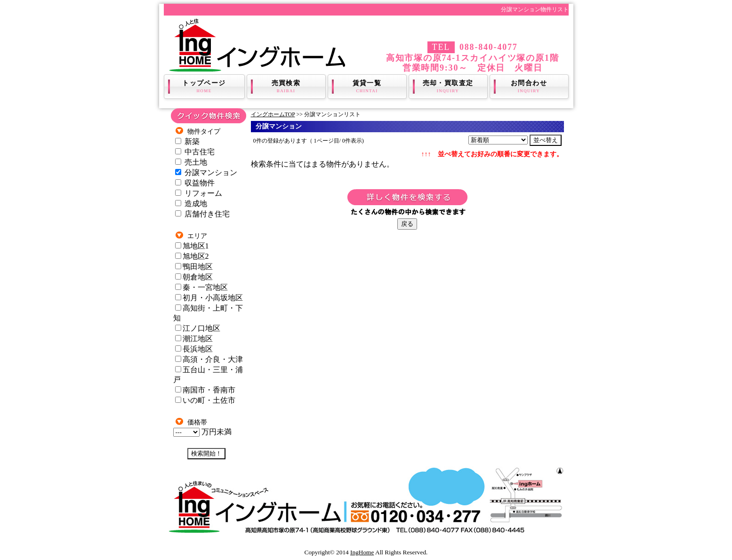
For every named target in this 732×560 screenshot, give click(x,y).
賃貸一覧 (367, 87)
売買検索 (286, 87)
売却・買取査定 (448, 87)
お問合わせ (529, 87)
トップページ (204, 87)
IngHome (362, 552)
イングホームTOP (273, 114)
